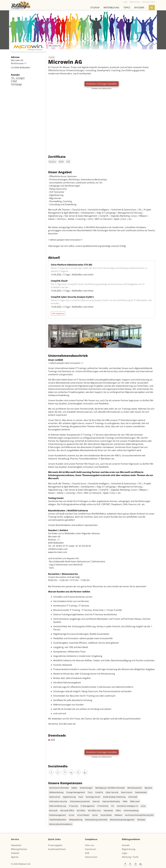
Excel (81, 797)
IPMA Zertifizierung (58, 806)
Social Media (106, 815)
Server (95, 815)
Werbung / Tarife (130, 857)
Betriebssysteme (135, 788)
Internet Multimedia (111, 801)
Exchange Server (93, 797)
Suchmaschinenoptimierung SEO (139, 815)
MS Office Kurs (94, 811)
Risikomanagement (58, 815)
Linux (143, 806)
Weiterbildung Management (122, 820)
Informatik (133, 797)
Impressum (91, 849)
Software (118, 815)
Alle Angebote (58, 313)
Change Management (76, 792)
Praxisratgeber (55, 845)
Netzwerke (108, 811)
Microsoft (53, 811)
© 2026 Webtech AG (21, 864)
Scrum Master (83, 815)
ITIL (113, 806)
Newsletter (16, 845)
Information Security (58, 801)
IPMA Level (135, 801)
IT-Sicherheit (103, 806)
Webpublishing (76, 820)
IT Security (73, 806)
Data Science (127, 792)
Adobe (74, 788)
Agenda (15, 857)
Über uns (89, 845)
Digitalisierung (69, 797)
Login (125, 853)
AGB (51, 740)
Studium (95, 8)
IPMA (125, 801)
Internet (96, 801)
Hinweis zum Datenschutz (102, 88)
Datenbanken (141, 792)
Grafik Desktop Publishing (114, 797)
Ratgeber (139, 8)
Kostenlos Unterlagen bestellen (102, 84)
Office (118, 811)
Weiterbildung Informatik (96, 820)
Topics (127, 8)
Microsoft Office (67, 811)
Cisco (90, 792)
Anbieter (15, 853)
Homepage (16, 84)
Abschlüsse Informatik (59, 788)
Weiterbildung (111, 8)
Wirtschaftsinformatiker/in (61, 824)
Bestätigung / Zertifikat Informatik (110, 788)
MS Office (81, 811)
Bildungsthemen (19, 849)
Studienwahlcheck (57, 849)
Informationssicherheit (80, 801)
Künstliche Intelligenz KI (127, 806)
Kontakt (126, 845)
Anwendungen (86, 788)
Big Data (148, 788)
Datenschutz (55, 797)
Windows (141, 820)
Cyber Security (112, 792)
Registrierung (129, 849)
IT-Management (88, 806)
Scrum (72, 815)
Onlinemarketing (131, 811)
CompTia (99, 792)
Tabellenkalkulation (58, 820)
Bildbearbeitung (56, 792)
